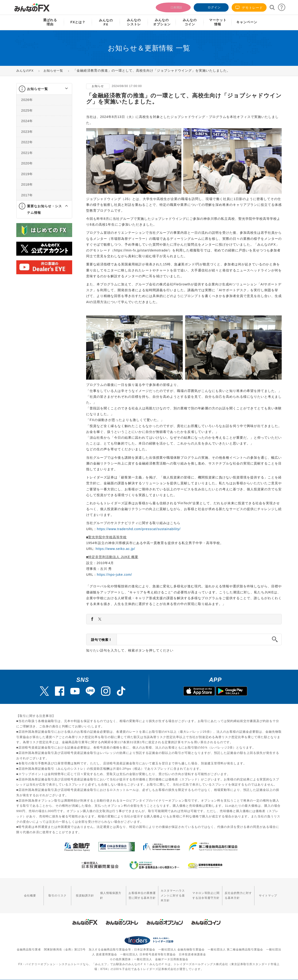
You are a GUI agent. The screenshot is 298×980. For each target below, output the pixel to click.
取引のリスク (52, 892)
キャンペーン (247, 22)
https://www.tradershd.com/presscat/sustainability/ (139, 529)
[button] (62, 89)
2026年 (27, 100)
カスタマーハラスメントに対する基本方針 (166, 892)
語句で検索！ (102, 640)
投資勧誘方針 (76, 892)
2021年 (27, 153)
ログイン (211, 7)
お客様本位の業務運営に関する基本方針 (129, 892)
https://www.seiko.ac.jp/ (115, 549)
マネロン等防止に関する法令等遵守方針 (202, 892)
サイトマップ (270, 892)
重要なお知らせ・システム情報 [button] (44, 209)
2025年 (27, 110)
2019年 (27, 174)
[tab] (44, 89)
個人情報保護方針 (100, 892)
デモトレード (249, 8)
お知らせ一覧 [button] (37, 89)
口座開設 (173, 7)
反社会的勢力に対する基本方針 (239, 892)
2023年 (27, 132)
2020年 (27, 163)
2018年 (27, 184)
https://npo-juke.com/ (114, 575)
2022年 (27, 142)
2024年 (27, 121)
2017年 (27, 195)
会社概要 (28, 892)
